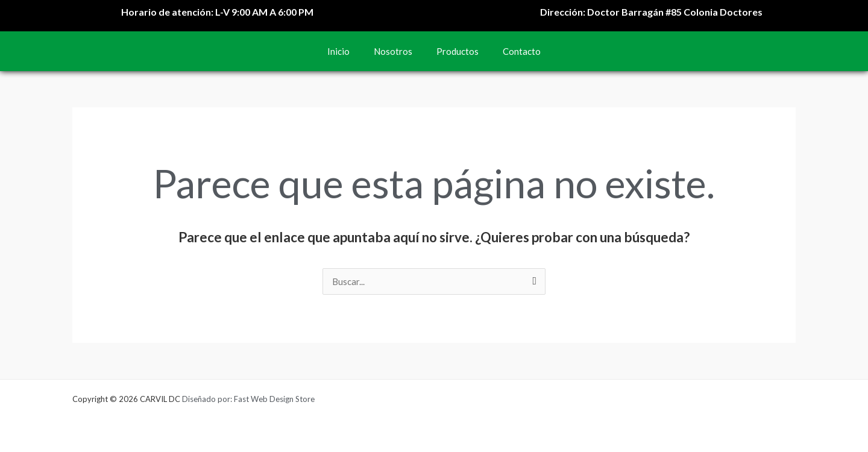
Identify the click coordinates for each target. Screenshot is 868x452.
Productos (458, 51)
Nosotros (393, 51)
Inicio (338, 51)
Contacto (522, 51)
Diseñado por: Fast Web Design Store (248, 399)
